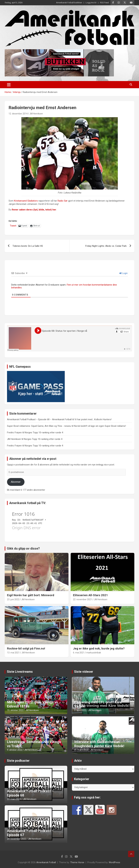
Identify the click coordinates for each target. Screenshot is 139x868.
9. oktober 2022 (15, 750)
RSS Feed (104, 3)
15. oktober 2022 (15, 710)
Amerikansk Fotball (46, 862)
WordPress (114, 862)
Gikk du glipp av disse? (23, 548)
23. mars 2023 (14, 799)
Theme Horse (77, 862)
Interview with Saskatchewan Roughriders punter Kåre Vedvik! (99, 744)
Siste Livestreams (20, 672)
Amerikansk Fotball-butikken (69, 3)
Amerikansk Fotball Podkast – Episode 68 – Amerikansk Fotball (39, 419)
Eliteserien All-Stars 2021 (90, 595)
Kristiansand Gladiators (26, 201)
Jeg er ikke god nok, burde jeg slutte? (99, 648)
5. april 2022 (80, 710)
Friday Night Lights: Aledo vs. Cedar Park (106, 246)
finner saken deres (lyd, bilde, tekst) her (34, 210)
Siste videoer (84, 672)
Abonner (16, 482)
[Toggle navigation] (9, 85)
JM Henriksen (36, 114)
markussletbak (94, 653)
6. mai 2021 (79, 653)
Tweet (13, 226)
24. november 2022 (17, 839)
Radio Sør (63, 201)
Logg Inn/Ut (91, 3)
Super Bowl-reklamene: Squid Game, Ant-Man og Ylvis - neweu (39, 426)
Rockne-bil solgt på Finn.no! (26, 648)
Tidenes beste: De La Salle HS (28, 246)
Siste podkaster (18, 761)
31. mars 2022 (81, 750)
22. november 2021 (83, 599)
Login (123, 273)
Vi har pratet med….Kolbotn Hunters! (93, 419)
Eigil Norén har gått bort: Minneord (31, 595)
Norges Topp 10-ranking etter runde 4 (44, 433)
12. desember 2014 (18, 114)
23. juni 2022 (13, 599)
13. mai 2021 (13, 653)
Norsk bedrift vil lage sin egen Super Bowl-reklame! (100, 426)
